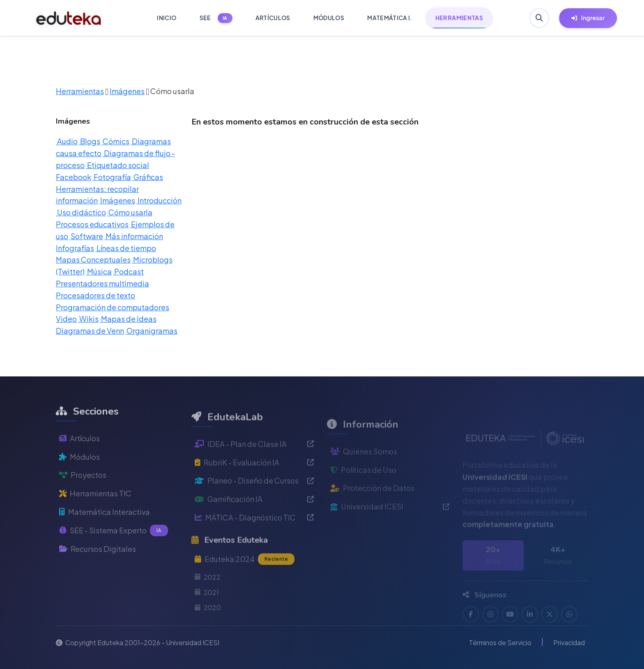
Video (66, 319)
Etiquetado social (117, 165)
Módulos (79, 474)
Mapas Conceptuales (93, 260)
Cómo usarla (130, 212)
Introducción (159, 200)
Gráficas (148, 177)
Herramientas (80, 91)
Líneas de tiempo (126, 248)
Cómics (115, 141)
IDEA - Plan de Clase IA (254, 465)
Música (99, 271)
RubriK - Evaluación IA (254, 483)
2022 (208, 598)
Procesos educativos (92, 224)
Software (86, 236)
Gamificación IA (254, 520)
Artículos (79, 456)
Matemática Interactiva (105, 529)
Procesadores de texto (95, 295)
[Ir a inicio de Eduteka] (69, 18)
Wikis (88, 319)
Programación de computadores (113, 307)
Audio (67, 141)
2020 (208, 629)
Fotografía (112, 177)
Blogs (90, 141)
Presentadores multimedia (102, 283)
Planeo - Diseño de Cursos (254, 502)
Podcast (128, 271)
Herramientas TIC (95, 511)
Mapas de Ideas (128, 319)
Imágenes (127, 91)
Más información (134, 236)
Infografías (75, 248)
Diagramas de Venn (90, 331)
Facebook (74, 177)
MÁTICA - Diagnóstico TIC (254, 539)
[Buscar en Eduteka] (539, 18)
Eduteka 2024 (245, 580)
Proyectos (83, 493)
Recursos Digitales (98, 566)
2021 (207, 613)
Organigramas (151, 331)
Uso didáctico (81, 212)
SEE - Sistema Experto (114, 548)
